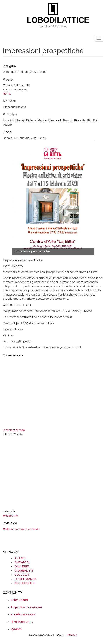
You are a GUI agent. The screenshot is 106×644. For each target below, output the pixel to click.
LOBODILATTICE (54, 20)
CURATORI (22, 562)
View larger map (14, 430)
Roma (7, 93)
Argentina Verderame (26, 607)
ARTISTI (20, 558)
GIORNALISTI (24, 571)
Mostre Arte (10, 516)
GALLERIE (22, 566)
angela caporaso (23, 614)
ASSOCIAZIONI (25, 583)
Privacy (72, 635)
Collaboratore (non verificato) (22, 529)
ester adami (19, 600)
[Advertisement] (53, 473)
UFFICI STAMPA (25, 579)
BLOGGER (22, 575)
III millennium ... (22, 622)
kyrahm (16, 629)
